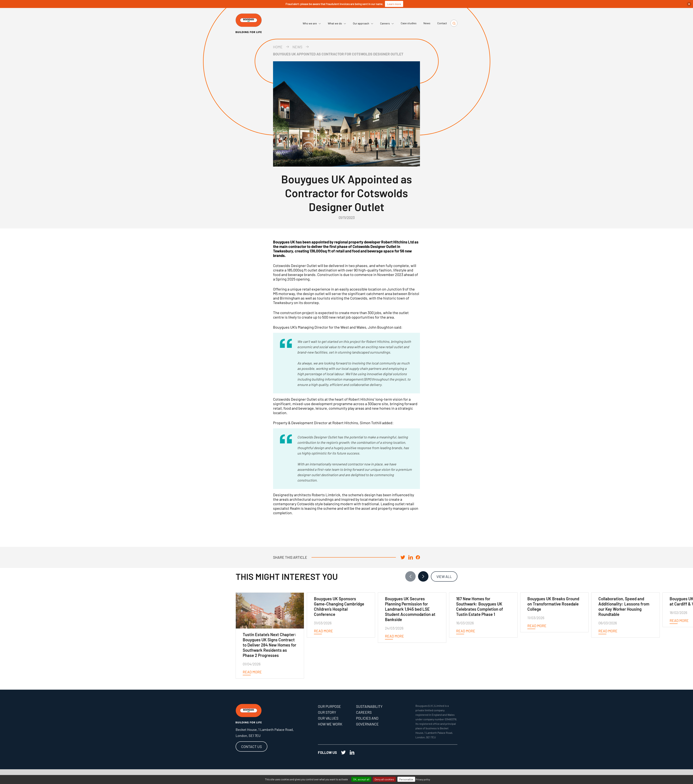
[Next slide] (423, 576)
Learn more (394, 4)
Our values (328, 718)
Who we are (312, 23)
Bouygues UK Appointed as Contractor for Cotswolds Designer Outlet (338, 54)
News (427, 23)
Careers (387, 23)
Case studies (409, 23)
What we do (337, 23)
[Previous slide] (410, 576)
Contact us (251, 747)
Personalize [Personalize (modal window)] (406, 779)
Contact (442, 23)
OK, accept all (361, 779)
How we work (330, 724)
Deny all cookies (384, 779)
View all (444, 576)
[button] (689, 4)
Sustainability (369, 706)
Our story (327, 712)
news (297, 47)
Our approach (363, 23)
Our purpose (329, 706)
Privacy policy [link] (423, 779)
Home (278, 47)
